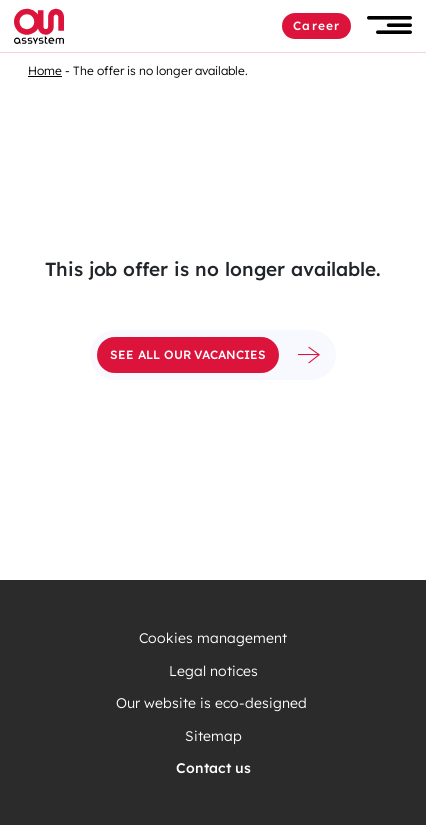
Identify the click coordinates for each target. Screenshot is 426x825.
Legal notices (213, 671)
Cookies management (213, 638)
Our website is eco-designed (213, 703)
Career (316, 25)
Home (45, 70)
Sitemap (213, 736)
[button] (389, 25)
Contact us (213, 768)
